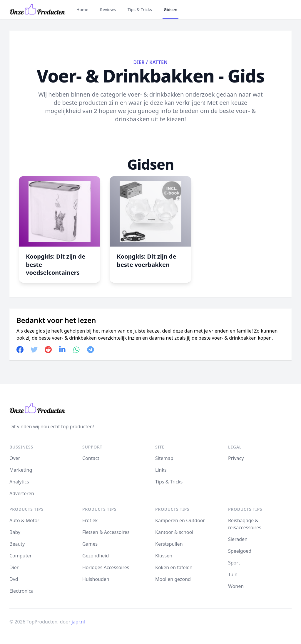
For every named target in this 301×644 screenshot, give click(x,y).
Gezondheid (96, 556)
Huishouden (96, 579)
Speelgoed (240, 551)
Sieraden (238, 539)
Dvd (14, 579)
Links (161, 470)
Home (82, 10)
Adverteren (22, 493)
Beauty (17, 544)
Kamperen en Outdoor (180, 520)
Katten (159, 62)
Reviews (108, 10)
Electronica (21, 591)
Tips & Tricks (140, 10)
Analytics (19, 482)
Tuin (233, 574)
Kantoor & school (174, 532)
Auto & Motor (24, 520)
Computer (21, 556)
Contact (91, 458)
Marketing (21, 470)
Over (15, 458)
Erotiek (90, 520)
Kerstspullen (169, 544)
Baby (15, 532)
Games (90, 544)
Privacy (236, 458)
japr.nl (78, 622)
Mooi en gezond (173, 579)
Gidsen (170, 10)
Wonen (236, 586)
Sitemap (164, 458)
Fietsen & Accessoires (106, 532)
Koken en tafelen (174, 567)
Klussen (164, 556)
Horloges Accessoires (106, 567)
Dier (139, 62)
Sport (234, 563)
